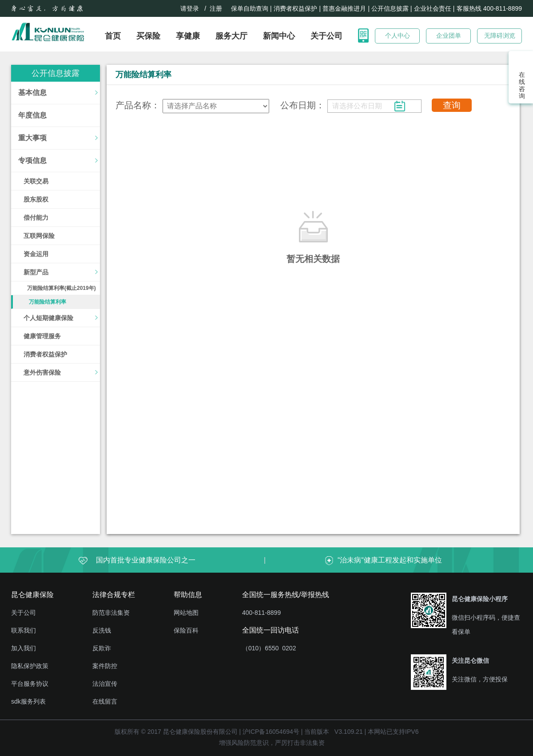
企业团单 (449, 36)
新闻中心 (279, 36)
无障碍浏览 (500, 36)
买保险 (148, 36)
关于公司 (326, 36)
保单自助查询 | (251, 8)
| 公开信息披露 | (390, 8)
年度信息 (32, 115)
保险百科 (186, 630)
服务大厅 (231, 36)
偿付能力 (36, 218)
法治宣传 (105, 684)
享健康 (188, 36)
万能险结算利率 (48, 302)
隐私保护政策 (30, 666)
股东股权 (36, 199)
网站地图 (186, 613)
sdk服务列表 (28, 701)
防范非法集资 (111, 613)
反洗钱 (102, 630)
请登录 (190, 8)
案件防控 (105, 666)
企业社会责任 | (434, 8)
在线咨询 (521, 85)
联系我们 (24, 630)
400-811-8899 (261, 613)
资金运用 (36, 254)
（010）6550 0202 (269, 648)
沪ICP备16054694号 (271, 732)
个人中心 (398, 36)
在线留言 (105, 701)
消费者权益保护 (295, 8)
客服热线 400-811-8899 (489, 8)
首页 (113, 36)
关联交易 (36, 181)
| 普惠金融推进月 (342, 8)
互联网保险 (39, 236)
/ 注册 (215, 8)
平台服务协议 (30, 684)
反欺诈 (102, 648)
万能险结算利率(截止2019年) (62, 288)
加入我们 (24, 648)
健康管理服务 (42, 336)
